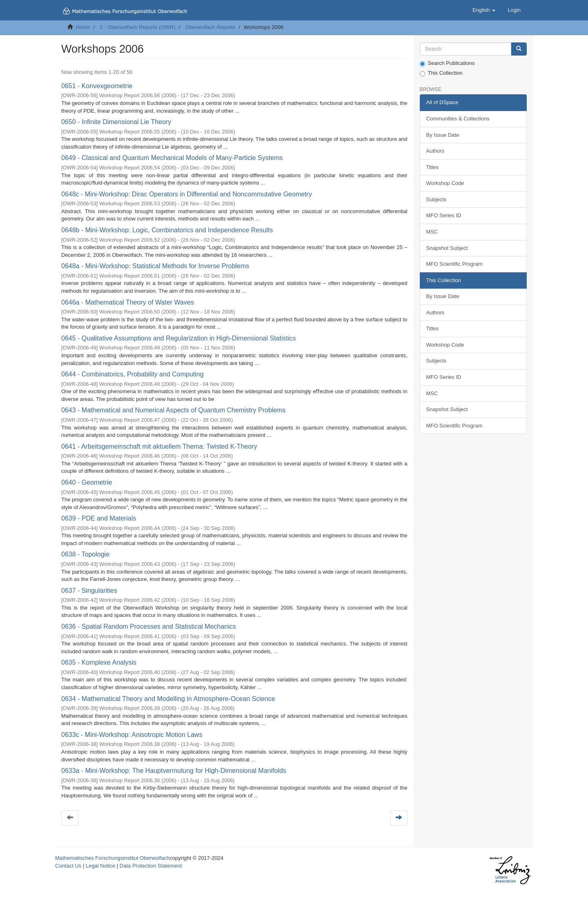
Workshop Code (445, 183)
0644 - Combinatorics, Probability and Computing (133, 374)
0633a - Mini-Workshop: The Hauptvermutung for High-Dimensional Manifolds (174, 771)
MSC (432, 232)
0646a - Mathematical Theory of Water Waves (128, 302)
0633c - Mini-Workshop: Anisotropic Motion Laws (132, 735)
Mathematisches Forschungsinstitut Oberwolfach (112, 858)
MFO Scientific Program (454, 264)
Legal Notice (100, 866)
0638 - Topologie (85, 554)
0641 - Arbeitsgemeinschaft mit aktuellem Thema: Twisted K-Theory (159, 446)
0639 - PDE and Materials (99, 518)
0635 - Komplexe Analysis (99, 662)
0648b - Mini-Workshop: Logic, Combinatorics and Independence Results (167, 230)
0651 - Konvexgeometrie (97, 86)
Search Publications (447, 63)
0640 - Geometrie (87, 482)
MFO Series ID (444, 215)
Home (83, 27)
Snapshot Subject (447, 248)
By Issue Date (443, 135)
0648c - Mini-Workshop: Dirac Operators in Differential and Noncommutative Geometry (187, 194)
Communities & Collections (458, 119)
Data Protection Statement (151, 866)
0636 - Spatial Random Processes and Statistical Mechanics (149, 626)
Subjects (437, 199)
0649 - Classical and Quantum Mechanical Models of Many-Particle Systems (172, 158)
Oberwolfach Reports (210, 27)
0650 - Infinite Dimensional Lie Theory (116, 122)
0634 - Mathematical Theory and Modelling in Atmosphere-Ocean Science (168, 699)
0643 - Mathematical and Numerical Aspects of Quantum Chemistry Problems (174, 410)
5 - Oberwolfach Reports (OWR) (137, 27)
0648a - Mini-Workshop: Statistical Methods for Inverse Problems (155, 266)
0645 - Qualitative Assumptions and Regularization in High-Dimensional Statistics (179, 338)
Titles (433, 167)
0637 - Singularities (89, 591)
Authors (435, 151)
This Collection (441, 73)
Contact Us (68, 866)
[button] (484, 10)
